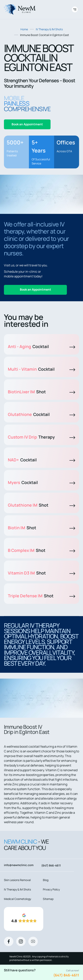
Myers (41, 482)
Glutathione (41, 414)
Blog (46, 880)
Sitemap (48, 899)
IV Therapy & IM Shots (49, 29)
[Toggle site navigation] (75, 9)
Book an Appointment (27, 124)
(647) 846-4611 (66, 975)
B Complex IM (41, 550)
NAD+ (41, 460)
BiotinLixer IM (41, 392)
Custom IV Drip (41, 437)
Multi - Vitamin (41, 369)
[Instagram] (21, 941)
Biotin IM (41, 528)
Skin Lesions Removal (17, 880)
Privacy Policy (51, 889)
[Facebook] (9, 941)
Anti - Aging (41, 346)
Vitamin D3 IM (41, 573)
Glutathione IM (41, 505)
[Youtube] (33, 941)
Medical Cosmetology (18, 899)
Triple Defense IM (41, 596)
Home (24, 29)
